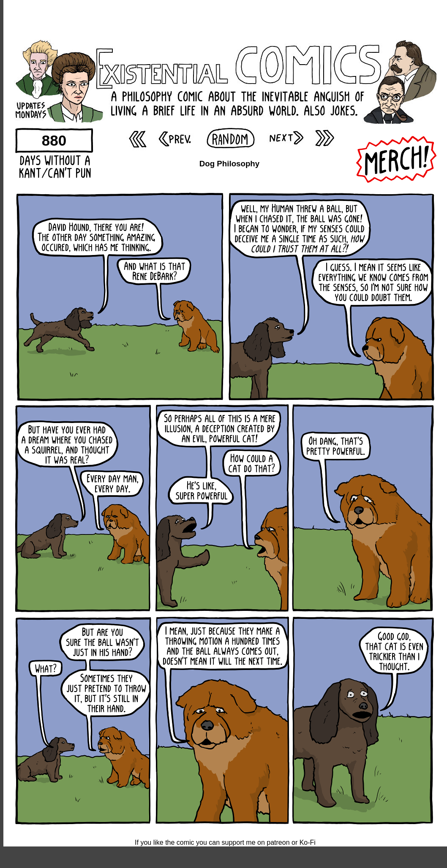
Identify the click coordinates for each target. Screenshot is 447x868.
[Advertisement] (225, 19)
